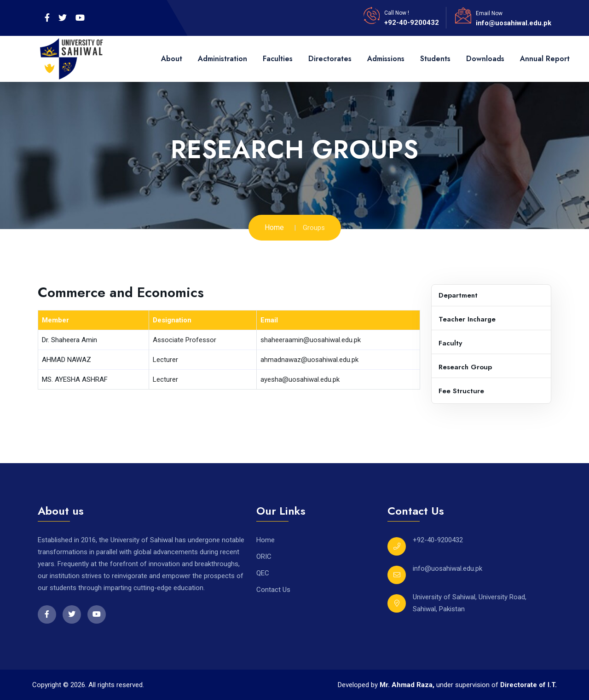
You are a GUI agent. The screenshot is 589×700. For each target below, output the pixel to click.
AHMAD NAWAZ (66, 360)
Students (435, 59)
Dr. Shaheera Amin (69, 340)
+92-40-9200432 (412, 23)
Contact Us (273, 590)
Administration (222, 59)
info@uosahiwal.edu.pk (514, 23)
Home (274, 227)
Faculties (278, 59)
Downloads (485, 59)
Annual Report (545, 59)
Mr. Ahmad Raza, (408, 685)
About (172, 59)
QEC (263, 573)
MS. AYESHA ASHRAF (75, 379)
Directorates (330, 59)
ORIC (264, 557)
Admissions (386, 59)
